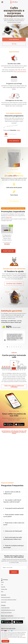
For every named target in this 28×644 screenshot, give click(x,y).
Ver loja (14, 44)
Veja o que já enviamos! (20, 71)
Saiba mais (9, 217)
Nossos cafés (4, 589)
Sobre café (3, 602)
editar (19, 130)
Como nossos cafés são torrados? (9, 600)
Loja (2, 584)
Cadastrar (14, 572)
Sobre (2, 582)
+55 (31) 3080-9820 (5, 608)
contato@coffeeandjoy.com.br (8, 610)
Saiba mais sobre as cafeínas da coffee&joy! (14, 386)
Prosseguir (5, 641)
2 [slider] (6, 134)
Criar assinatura (14, 39)
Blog (2, 592)
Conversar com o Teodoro (14, 284)
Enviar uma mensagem (6, 612)
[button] (14, 493)
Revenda (3, 587)
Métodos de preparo (6, 597)
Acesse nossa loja (8, 251)
